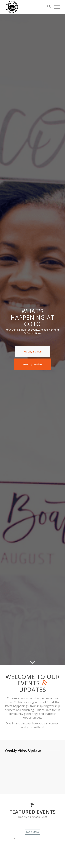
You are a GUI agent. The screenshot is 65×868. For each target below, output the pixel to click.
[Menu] (55, 7)
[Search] (47, 7)
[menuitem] (47, 7)
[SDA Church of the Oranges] (27, 7)
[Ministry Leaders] (33, 364)
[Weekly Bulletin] (33, 351)
